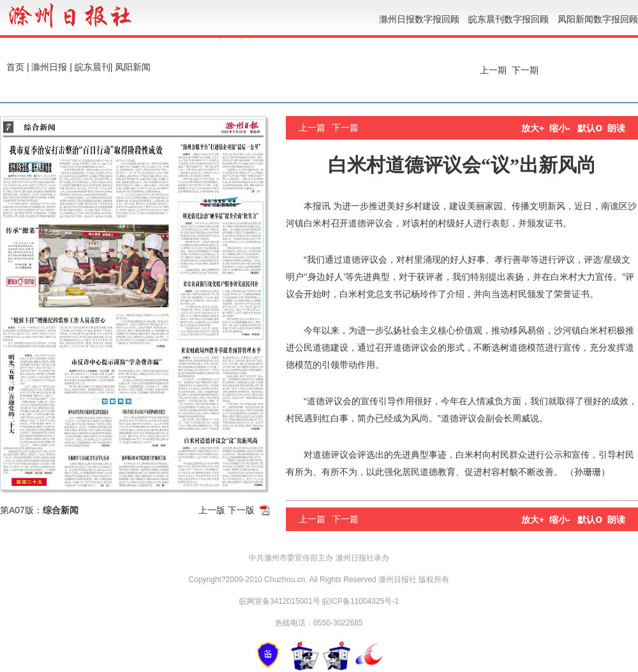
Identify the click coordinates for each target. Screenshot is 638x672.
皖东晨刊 (93, 67)
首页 (15, 67)
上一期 (492, 70)
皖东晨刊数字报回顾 (508, 19)
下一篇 (345, 128)
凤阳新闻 (133, 67)
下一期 (526, 70)
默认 (590, 128)
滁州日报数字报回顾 (419, 19)
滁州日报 (49, 67)
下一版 (241, 510)
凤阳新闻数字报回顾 (598, 19)
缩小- (560, 128)
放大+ (533, 128)
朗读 (616, 128)
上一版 (212, 510)
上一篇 (312, 128)
